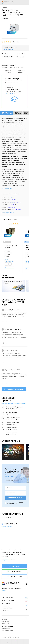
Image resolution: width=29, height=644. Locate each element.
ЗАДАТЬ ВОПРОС (14, 566)
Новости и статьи (7, 597)
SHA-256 (11, 197)
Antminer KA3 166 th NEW (11, 247)
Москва (4, 591)
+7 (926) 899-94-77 (5, 622)
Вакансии (6, 610)
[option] (14, 28)
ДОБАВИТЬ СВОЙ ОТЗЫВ (15, 389)
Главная (5, 7)
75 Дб (12, 205)
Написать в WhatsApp (6, 71)
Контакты (6, 606)
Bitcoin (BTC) (11, 207)
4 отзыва (16, 42)
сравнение (20, 642)
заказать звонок (7, 527)
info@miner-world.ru (8, 560)
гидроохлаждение (15, 202)
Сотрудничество (8, 608)
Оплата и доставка (8, 600)
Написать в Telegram (20, 71)
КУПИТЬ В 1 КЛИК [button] (9, 267)
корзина (15, 642)
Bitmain (14, 200)
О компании (6, 603)
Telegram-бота (9, 93)
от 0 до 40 (18, 210)
